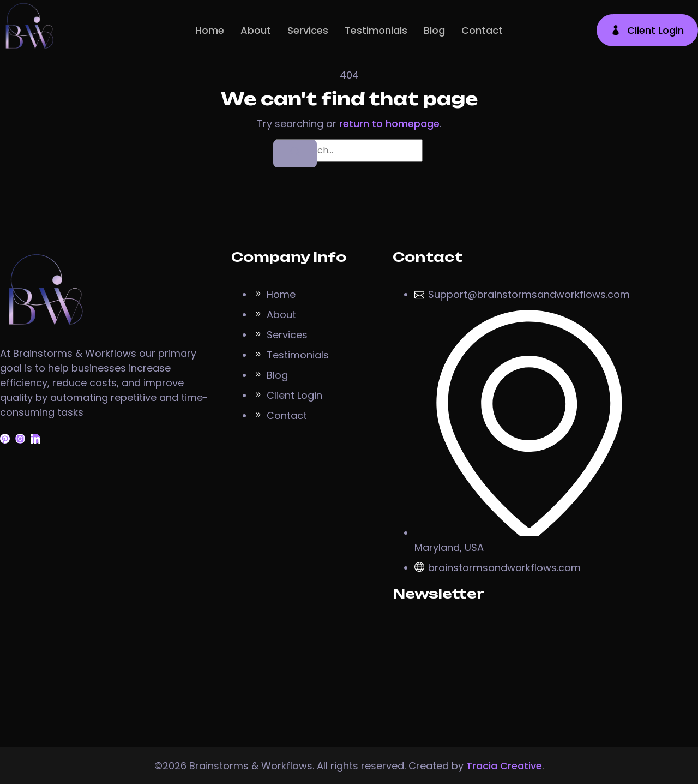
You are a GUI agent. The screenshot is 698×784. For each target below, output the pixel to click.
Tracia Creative (504, 766)
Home (210, 30)
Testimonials (376, 30)
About (256, 30)
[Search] (295, 154)
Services (308, 30)
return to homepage (389, 124)
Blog (434, 30)
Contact (482, 30)
